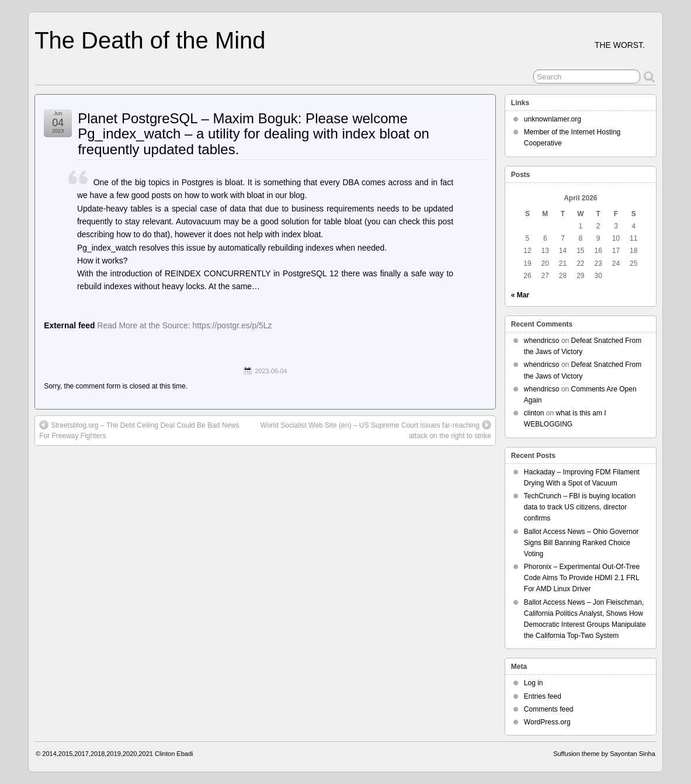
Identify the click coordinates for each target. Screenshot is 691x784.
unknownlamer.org (553, 119)
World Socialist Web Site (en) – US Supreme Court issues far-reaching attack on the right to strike (376, 430)
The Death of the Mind (150, 40)
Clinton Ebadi (174, 754)
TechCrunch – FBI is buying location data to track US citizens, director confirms (580, 507)
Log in (534, 683)
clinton (534, 413)
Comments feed (549, 709)
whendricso (542, 341)
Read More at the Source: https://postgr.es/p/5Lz (184, 325)
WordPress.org (547, 722)
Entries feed (543, 696)
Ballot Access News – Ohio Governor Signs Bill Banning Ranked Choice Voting (581, 543)
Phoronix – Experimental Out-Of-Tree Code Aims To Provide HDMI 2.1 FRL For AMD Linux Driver (582, 578)
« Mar (520, 295)
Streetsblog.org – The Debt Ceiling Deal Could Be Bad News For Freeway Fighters (139, 430)
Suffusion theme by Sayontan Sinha (604, 754)
